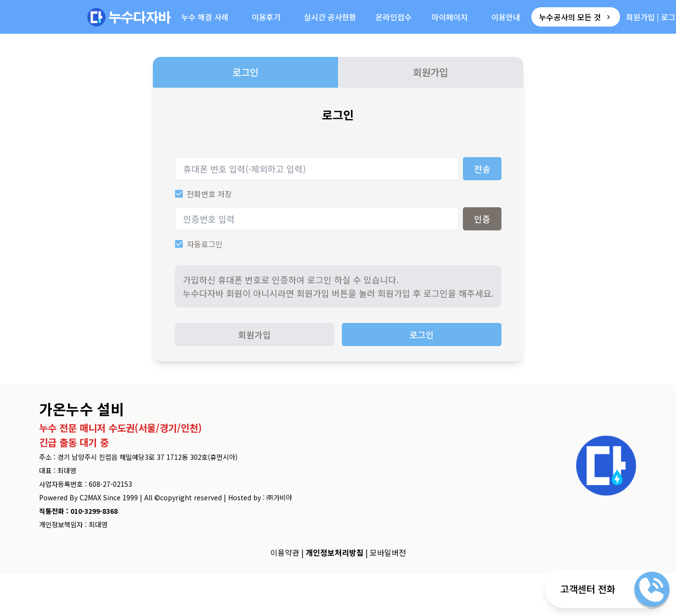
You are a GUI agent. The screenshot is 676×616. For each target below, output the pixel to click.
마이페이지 (450, 17)
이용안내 (506, 17)
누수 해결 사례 (205, 17)
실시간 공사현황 (330, 17)
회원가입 (640, 17)
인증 (482, 219)
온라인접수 (394, 17)
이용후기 (266, 17)
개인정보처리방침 (335, 552)
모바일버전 (388, 552)
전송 (482, 169)
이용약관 (285, 552)
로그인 (245, 72)
